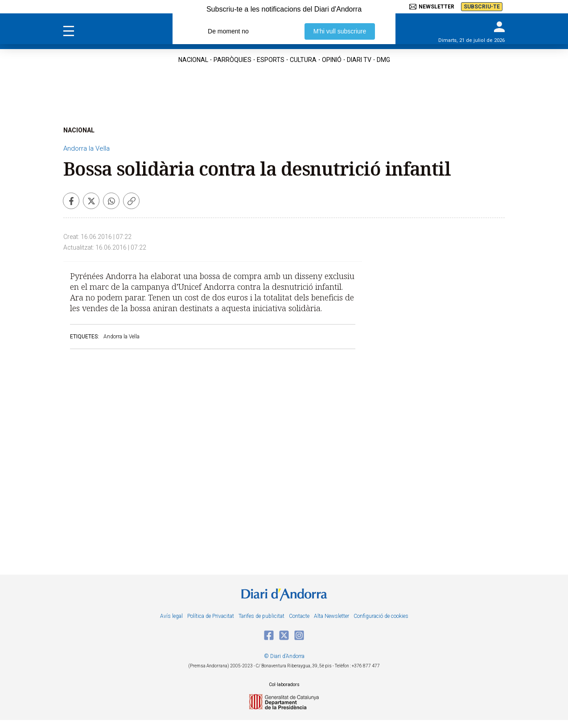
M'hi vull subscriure (340, 31)
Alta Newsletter (331, 616)
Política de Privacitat (211, 616)
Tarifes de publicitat (261, 616)
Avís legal (171, 616)
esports (271, 60)
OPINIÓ (332, 60)
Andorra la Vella (86, 148)
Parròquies (233, 60)
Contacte (299, 616)
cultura (303, 60)
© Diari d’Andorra (284, 656)
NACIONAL (79, 130)
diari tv (359, 60)
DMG (383, 60)
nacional (193, 60)
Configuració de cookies (381, 616)
